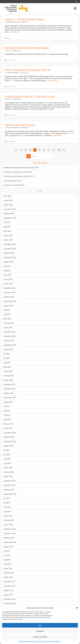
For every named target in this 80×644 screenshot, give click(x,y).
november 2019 (10, 485)
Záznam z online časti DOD (14, 185)
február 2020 (9, 472)
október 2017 (9, 590)
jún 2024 (7, 266)
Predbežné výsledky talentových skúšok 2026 (21, 168)
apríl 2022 (7, 367)
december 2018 (9, 529)
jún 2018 (7, 555)
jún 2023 (7, 310)
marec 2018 (8, 568)
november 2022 (10, 336)
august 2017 (8, 595)
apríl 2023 (7, 319)
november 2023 (10, 292)
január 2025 (8, 240)
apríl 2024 (7, 275)
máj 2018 (7, 560)
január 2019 (8, 525)
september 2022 (10, 345)
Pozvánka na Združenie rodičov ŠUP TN (19, 176)
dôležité (8, 38)
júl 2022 (7, 354)
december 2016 (9, 599)
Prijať (40, 625)
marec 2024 (8, 279)
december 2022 (9, 332)
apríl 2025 (7, 231)
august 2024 (8, 262)
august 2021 (8, 402)
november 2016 (10, 604)
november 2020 (10, 433)
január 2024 (8, 284)
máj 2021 (7, 415)
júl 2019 (7, 498)
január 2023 (8, 327)
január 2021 (8, 428)
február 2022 (9, 376)
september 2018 (10, 542)
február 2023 (9, 323)
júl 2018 (7, 551)
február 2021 (9, 424)
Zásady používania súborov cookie (29, 641)
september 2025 (10, 218)
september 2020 (10, 441)
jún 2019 (7, 503)
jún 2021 (7, 411)
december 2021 (9, 384)
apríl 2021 (7, 419)
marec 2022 (8, 371)
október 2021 (9, 393)
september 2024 (10, 257)
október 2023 (9, 297)
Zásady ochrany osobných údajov (50, 641)
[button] (77, 608)
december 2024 (9, 244)
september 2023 (10, 301)
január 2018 (8, 577)
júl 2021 (7, 406)
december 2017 (9, 582)
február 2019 (9, 520)
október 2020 (9, 437)
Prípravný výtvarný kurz (13, 181)
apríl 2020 (7, 463)
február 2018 (9, 573)
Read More (15, 32)
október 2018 (9, 538)
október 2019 (9, 490)
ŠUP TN (8, 50)
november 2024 (10, 249)
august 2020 (8, 446)
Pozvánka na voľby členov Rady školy (18, 172)
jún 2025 (7, 222)
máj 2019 (7, 507)
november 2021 (10, 389)
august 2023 (8, 306)
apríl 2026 (7, 196)
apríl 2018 (7, 564)
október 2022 (9, 341)
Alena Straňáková (12, 22)
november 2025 (10, 209)
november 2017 (10, 586)
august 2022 (8, 349)
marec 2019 (8, 516)
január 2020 (8, 476)
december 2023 (9, 288)
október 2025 (9, 214)
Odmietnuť (40, 631)
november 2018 (10, 533)
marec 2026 (8, 200)
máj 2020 (7, 459)
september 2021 (10, 398)
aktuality (8, 60)
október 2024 (9, 253)
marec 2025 (8, 235)
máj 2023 (7, 314)
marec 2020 (8, 468)
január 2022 (8, 380)
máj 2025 (7, 227)
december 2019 (9, 481)
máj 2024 (7, 271)
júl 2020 (7, 450)
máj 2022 (7, 363)
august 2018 (8, 547)
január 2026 (8, 205)
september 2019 (10, 494)
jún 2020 (7, 455)
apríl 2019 (7, 512)
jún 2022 (7, 358)
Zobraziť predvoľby (40, 637)
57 (59, 150)
